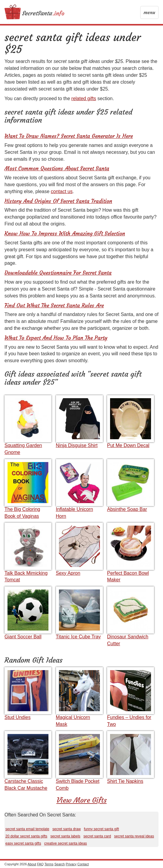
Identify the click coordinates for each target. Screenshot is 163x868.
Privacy (71, 864)
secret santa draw (67, 829)
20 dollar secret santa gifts (26, 836)
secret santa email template (27, 829)
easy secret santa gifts (23, 843)
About (32, 864)
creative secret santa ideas (66, 843)
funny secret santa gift (101, 829)
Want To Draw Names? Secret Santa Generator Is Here (69, 136)
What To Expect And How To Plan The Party (56, 338)
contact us (62, 191)
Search (60, 864)
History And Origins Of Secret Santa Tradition (58, 201)
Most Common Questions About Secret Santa (57, 168)
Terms (49, 864)
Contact (83, 864)
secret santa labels (65, 836)
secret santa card (97, 836)
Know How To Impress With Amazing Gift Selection (65, 233)
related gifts (84, 98)
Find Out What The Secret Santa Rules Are (54, 305)
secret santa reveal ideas (134, 836)
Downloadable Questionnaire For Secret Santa (58, 273)
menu (150, 14)
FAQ (40, 864)
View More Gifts (82, 800)
